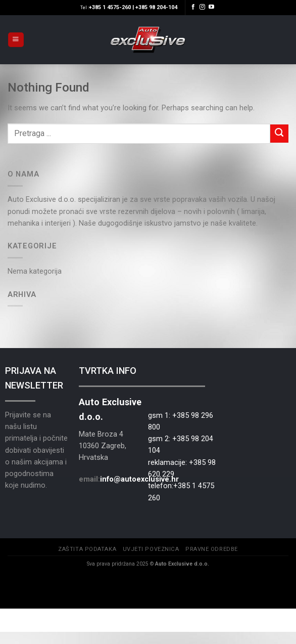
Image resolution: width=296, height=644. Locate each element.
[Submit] (279, 134)
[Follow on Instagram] (202, 7)
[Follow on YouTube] (211, 7)
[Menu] (16, 40)
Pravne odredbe (212, 549)
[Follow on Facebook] (193, 7)
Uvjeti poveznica (151, 549)
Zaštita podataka (87, 549)
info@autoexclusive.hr (139, 479)
